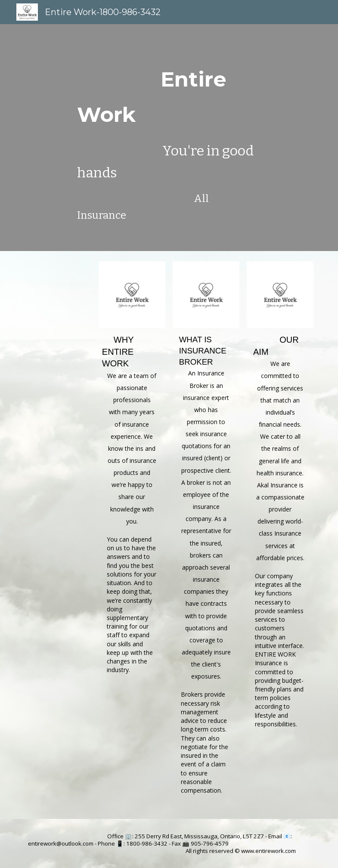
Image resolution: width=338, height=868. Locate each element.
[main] (169, 138)
